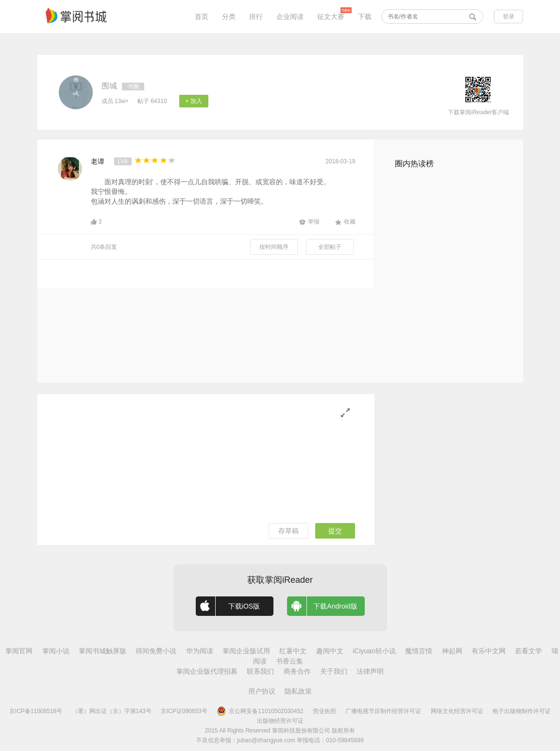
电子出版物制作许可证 (522, 711)
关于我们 (334, 671)
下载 (365, 17)
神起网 (452, 651)
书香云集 (289, 661)
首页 (202, 17)
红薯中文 (293, 651)
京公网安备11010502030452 (260, 711)
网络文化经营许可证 (457, 711)
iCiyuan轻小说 (374, 651)
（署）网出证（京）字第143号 (112, 711)
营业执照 (324, 711)
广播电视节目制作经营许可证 (383, 711)
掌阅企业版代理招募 (207, 671)
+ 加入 (193, 101)
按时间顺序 (274, 247)
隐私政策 (298, 691)
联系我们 (260, 671)
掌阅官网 (19, 651)
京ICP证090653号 (184, 711)
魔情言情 (419, 651)
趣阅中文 (330, 651)
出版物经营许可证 (280, 721)
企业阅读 (290, 17)
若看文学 (528, 651)
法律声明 (370, 671)
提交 (335, 531)
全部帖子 (330, 247)
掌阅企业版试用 (246, 651)
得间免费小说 (156, 651)
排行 (256, 17)
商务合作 (297, 671)
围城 (109, 86)
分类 (229, 17)
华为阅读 (200, 651)
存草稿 (288, 531)
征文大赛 (331, 17)
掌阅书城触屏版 (102, 651)
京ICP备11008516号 (36, 711)
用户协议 (262, 691)
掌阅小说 (56, 651)
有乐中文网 (489, 651)
